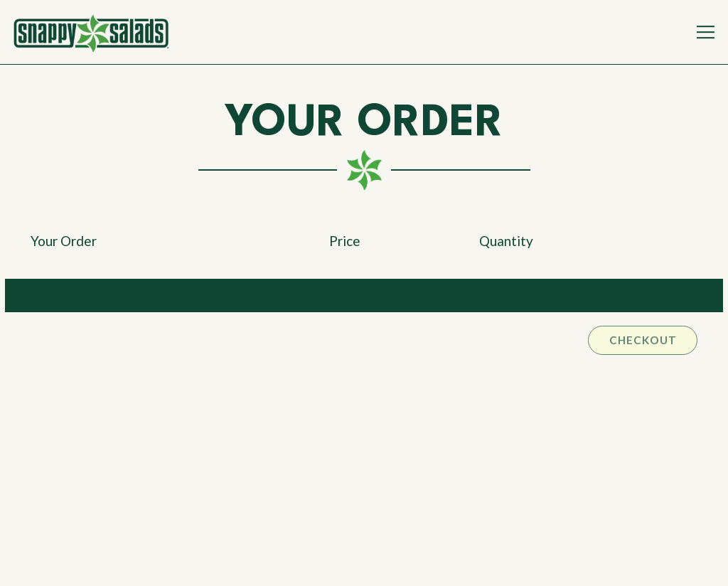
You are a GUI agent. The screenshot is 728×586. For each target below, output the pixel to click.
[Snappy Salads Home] (91, 32)
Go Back (56, 288)
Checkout (643, 340)
